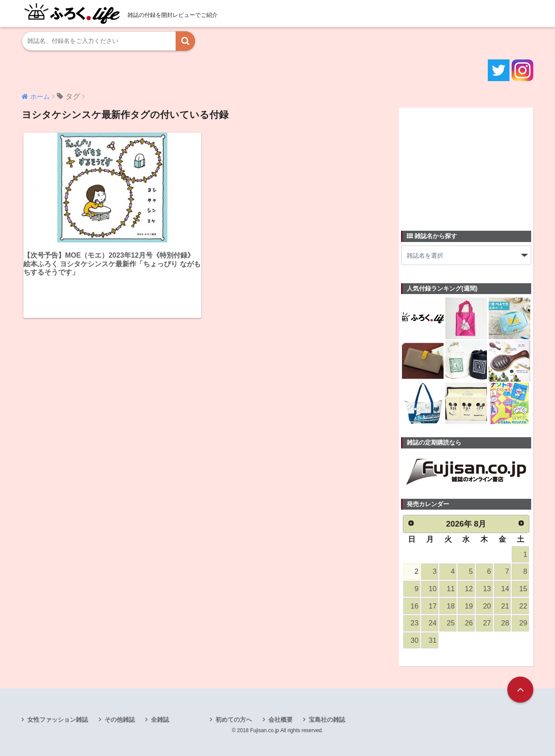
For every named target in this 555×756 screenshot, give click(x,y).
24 (433, 623)
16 (415, 606)
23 (415, 623)
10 (433, 589)
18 (451, 606)
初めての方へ (234, 720)
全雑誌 (160, 720)
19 (469, 606)
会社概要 (281, 720)
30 (415, 640)
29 (523, 623)
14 (505, 589)
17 (433, 606)
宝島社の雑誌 (327, 720)
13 (487, 589)
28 (505, 623)
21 (505, 606)
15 (523, 589)
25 (451, 623)
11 (451, 589)
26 (469, 623)
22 (523, 606)
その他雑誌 (120, 720)
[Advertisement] (466, 164)
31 (433, 640)
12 (469, 589)
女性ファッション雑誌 (58, 720)
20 (487, 606)
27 (487, 623)
